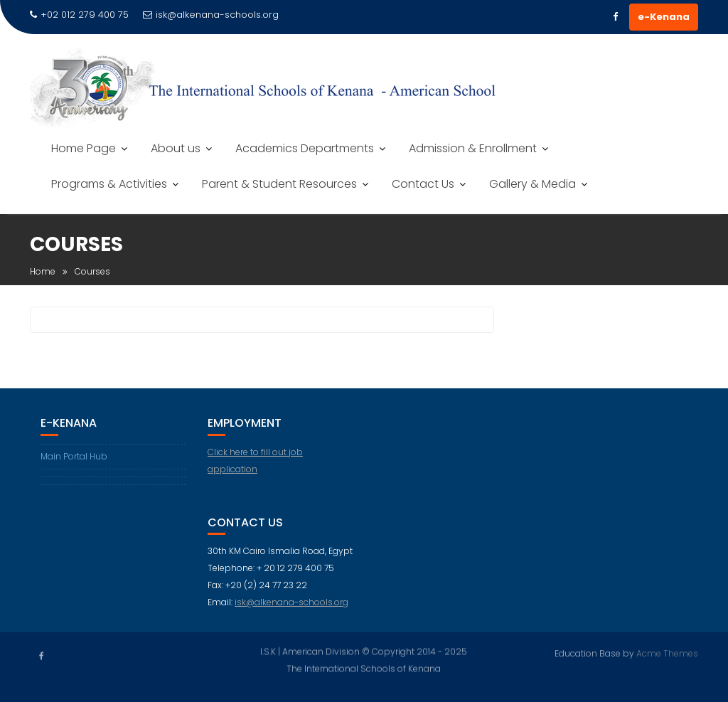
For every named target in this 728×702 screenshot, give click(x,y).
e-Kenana (664, 17)
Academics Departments (305, 148)
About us (176, 148)
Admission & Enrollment (473, 148)
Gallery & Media (532, 184)
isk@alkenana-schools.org (211, 15)
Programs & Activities (109, 184)
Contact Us (423, 184)
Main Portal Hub (74, 456)
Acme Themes (667, 653)
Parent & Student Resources (279, 184)
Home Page (84, 148)
